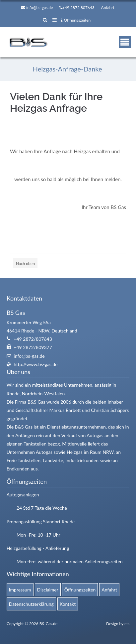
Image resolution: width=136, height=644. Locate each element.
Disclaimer (48, 590)
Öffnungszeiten (76, 20)
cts (127, 624)
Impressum (20, 590)
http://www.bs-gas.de (35, 364)
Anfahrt (108, 7)
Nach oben (25, 263)
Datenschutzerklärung (31, 604)
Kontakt (68, 604)
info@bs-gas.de (39, 7)
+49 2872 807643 (78, 7)
